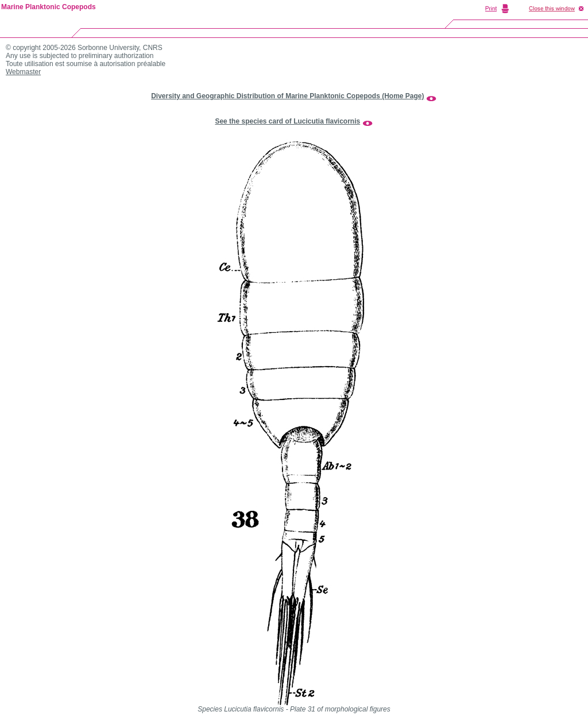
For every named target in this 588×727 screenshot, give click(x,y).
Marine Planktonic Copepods (49, 7)
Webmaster (23, 72)
